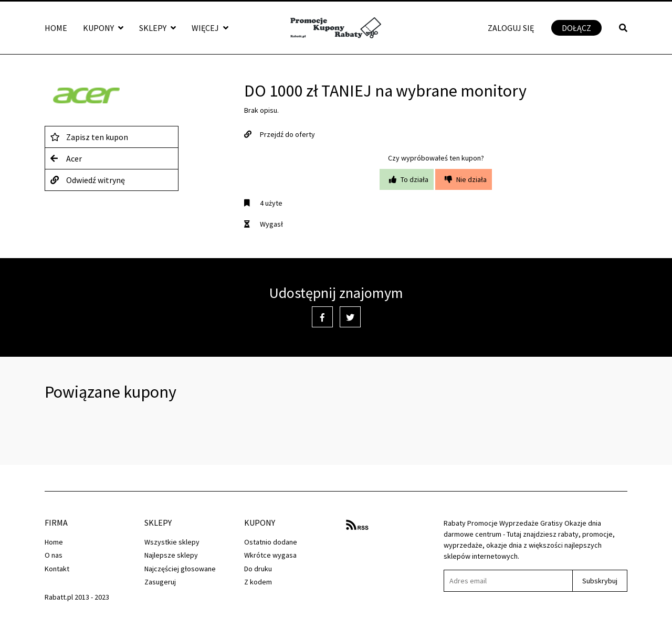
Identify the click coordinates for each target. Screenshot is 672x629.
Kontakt (57, 569)
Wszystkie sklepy (172, 542)
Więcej (210, 28)
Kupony (103, 28)
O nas (54, 555)
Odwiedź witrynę (88, 180)
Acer (66, 158)
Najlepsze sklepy (171, 555)
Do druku (258, 569)
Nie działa (464, 179)
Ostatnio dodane (271, 542)
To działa (407, 179)
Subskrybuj (600, 581)
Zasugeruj (160, 582)
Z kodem (258, 582)
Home (56, 28)
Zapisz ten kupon (89, 137)
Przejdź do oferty (280, 134)
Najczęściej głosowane (180, 569)
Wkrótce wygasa (270, 555)
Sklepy (157, 28)
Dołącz (576, 28)
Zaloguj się (511, 28)
